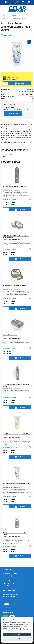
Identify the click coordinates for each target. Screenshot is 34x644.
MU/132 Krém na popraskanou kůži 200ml (17, 434)
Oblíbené (23, 4)
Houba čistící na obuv (10, 335)
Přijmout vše (17, 635)
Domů (3, 16)
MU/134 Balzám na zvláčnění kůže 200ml (16, 483)
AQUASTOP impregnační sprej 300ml (15, 186)
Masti (5, 157)
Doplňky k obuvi (15, 16)
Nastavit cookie (25, 630)
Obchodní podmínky (9, 597)
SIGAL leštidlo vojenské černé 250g (15, 285)
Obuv (8, 16)
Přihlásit (17, 4)
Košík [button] (29, 4)
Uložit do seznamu (7, 35)
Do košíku (21, 209)
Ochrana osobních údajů (10, 595)
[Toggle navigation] (6, 3)
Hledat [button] (11, 4)
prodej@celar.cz (12, 576)
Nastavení (17, 639)
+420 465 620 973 (11, 574)
